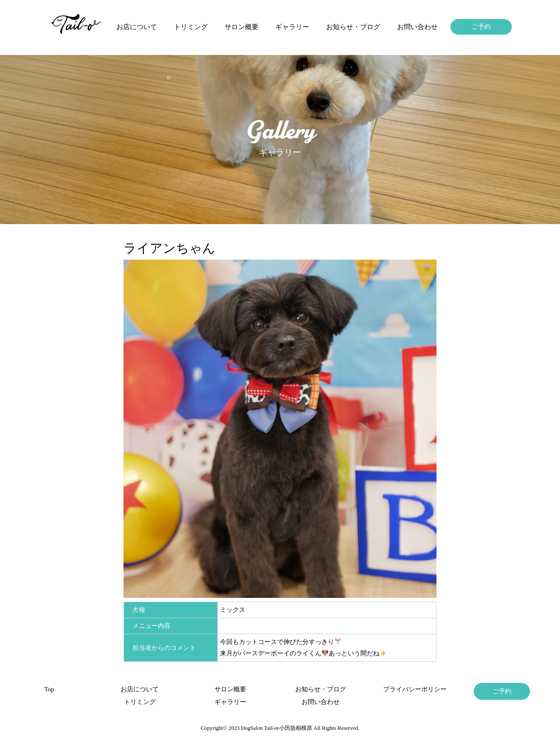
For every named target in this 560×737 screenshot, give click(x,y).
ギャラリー (292, 27)
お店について (137, 27)
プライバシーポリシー (411, 689)
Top (49, 689)
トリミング (191, 27)
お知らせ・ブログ (353, 27)
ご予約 (481, 27)
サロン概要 (242, 27)
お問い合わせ (417, 27)
